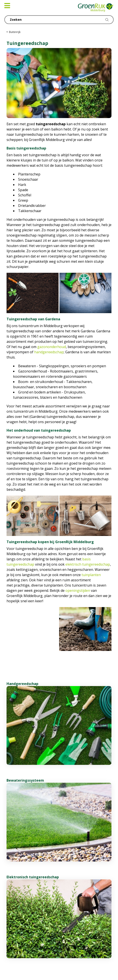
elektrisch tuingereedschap (88, 564)
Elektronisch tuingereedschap (33, 877)
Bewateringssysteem (25, 780)
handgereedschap (49, 352)
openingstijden (78, 590)
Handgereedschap (22, 684)
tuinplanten (91, 575)
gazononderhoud (52, 347)
